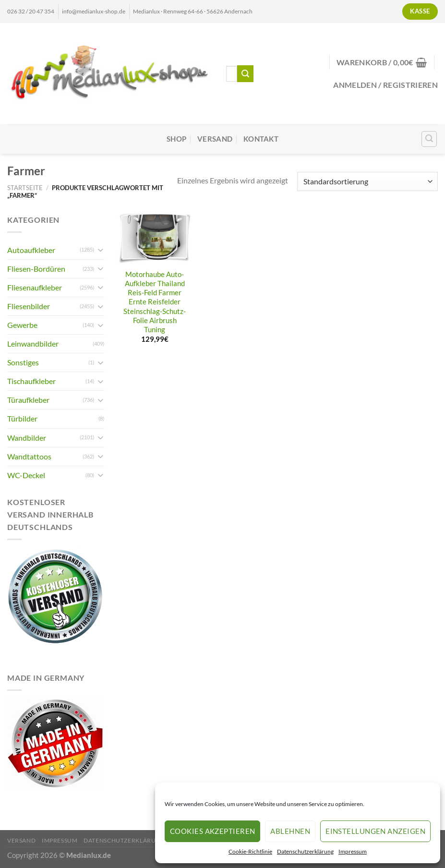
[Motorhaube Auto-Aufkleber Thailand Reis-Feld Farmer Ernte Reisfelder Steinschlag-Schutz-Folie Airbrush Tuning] (155, 239)
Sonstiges (23, 362)
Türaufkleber (28, 400)
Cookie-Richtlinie (250, 851)
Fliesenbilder (29, 306)
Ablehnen (290, 831)
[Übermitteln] (246, 73)
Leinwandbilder (33, 344)
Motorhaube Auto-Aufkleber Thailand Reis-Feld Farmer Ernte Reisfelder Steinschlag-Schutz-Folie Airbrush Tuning (155, 302)
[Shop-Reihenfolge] (367, 181)
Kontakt (261, 139)
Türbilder (22, 418)
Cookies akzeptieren (213, 831)
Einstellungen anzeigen (375, 831)
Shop (176, 139)
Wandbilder (27, 438)
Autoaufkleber (31, 250)
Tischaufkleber (31, 381)
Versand (215, 139)
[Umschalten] (100, 250)
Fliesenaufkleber (35, 287)
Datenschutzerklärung (305, 851)
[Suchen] (429, 139)
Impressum (353, 851)
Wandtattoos (29, 456)
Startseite (25, 188)
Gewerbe (22, 325)
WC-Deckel (26, 475)
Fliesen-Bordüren (36, 269)
